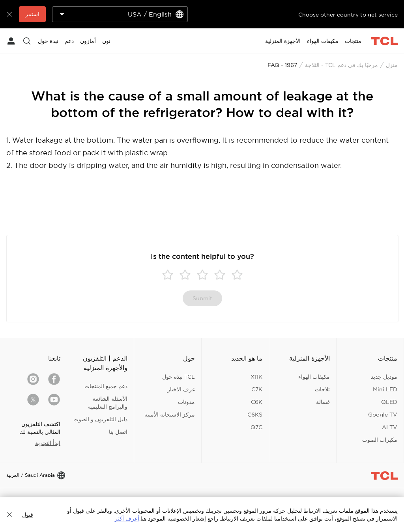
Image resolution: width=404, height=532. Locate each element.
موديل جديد (384, 377)
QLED (389, 402)
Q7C (256, 427)
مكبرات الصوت (380, 440)
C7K (257, 389)
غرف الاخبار (181, 389)
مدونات (186, 402)
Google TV (383, 415)
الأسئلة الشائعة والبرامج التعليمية (108, 403)
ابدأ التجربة (48, 443)
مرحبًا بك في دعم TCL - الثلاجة (341, 65)
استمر (32, 14)
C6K (257, 402)
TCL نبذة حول (179, 377)
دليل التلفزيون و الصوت (100, 419)
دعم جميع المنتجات (106, 386)
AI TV (390, 427)
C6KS (255, 415)
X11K (256, 377)
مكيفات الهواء (314, 377)
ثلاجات (322, 389)
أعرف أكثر (127, 519)
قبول (28, 515)
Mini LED (385, 389)
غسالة (323, 402)
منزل (392, 65)
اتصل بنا (118, 432)
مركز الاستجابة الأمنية (170, 415)
